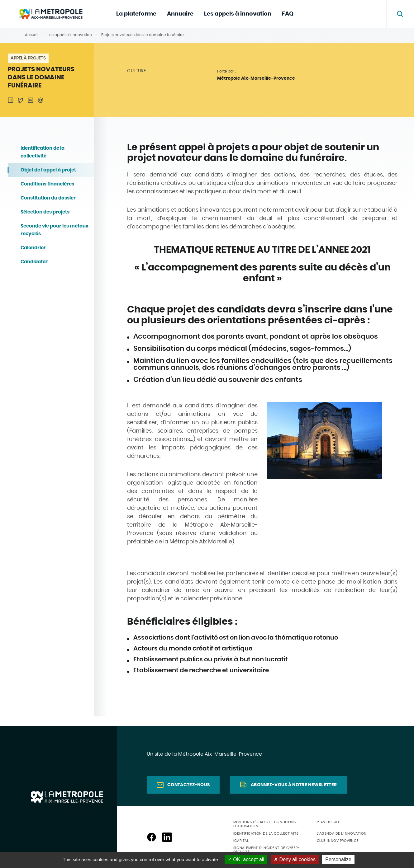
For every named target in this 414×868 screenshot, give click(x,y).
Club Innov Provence (338, 841)
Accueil (32, 35)
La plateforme (136, 14)
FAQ (288, 14)
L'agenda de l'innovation (342, 834)
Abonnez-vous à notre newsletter (294, 785)
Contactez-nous (188, 785)
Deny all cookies (295, 859)
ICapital (241, 841)
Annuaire (180, 14)
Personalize (338, 859)
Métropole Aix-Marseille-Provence (256, 78)
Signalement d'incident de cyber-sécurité (266, 850)
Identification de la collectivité (266, 834)
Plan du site (328, 822)
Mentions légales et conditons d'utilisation (265, 824)
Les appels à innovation (238, 14)
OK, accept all (246, 859)
